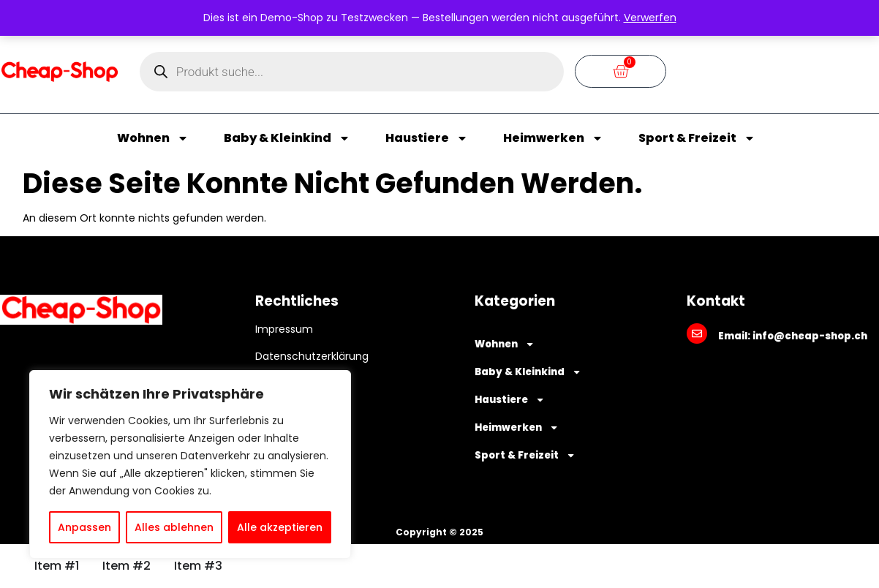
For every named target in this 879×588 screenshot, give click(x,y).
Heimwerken (553, 138)
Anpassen (84, 527)
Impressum (284, 329)
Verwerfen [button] (650, 18)
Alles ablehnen (174, 527)
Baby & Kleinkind (287, 138)
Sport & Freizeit (697, 138)
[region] (190, 464)
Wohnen (153, 138)
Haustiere (427, 138)
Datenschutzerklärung (312, 356)
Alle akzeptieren (280, 527)
